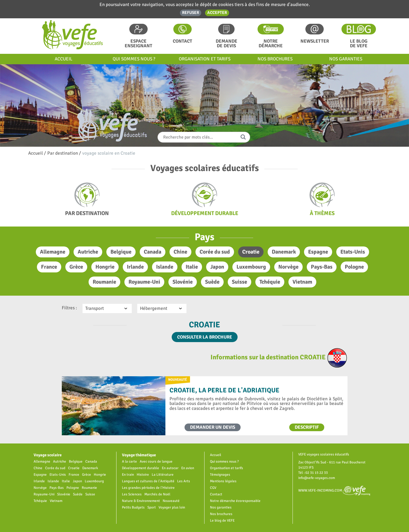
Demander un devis (213, 427)
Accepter (217, 13)
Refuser (191, 13)
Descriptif (307, 427)
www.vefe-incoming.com (334, 490)
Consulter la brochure (205, 337)
